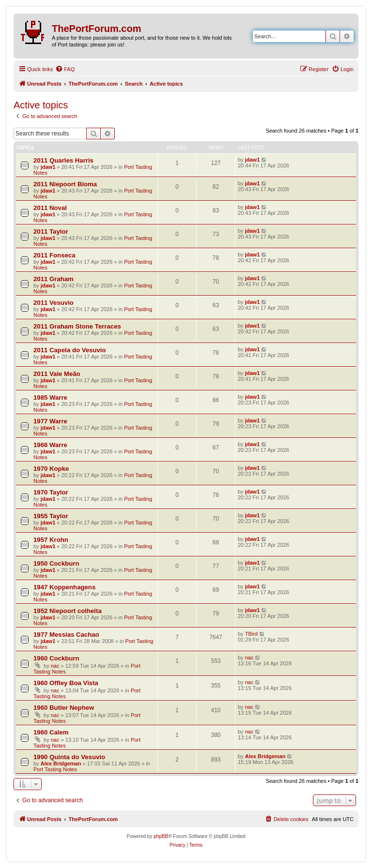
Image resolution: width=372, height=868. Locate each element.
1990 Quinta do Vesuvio (69, 757)
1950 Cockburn (56, 563)
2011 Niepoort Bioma (65, 184)
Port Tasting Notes (55, 769)
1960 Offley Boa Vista (66, 683)
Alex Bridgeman (61, 763)
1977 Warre (50, 421)
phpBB (161, 836)
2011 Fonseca (54, 255)
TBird (251, 634)
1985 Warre (50, 397)
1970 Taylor (51, 492)
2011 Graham (54, 279)
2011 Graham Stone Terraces (77, 326)
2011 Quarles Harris (63, 160)
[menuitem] (65, 69)
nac (55, 666)
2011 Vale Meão (57, 374)
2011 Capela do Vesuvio (70, 350)
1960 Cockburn (56, 658)
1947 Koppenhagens (64, 587)
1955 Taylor (51, 516)
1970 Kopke (51, 469)
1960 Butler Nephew (64, 708)
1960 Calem (51, 732)
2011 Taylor (51, 232)
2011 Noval (50, 208)
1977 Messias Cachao (66, 635)
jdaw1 (48, 167)
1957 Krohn (51, 540)
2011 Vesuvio (54, 303)
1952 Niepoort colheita (68, 611)
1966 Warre (50, 445)
